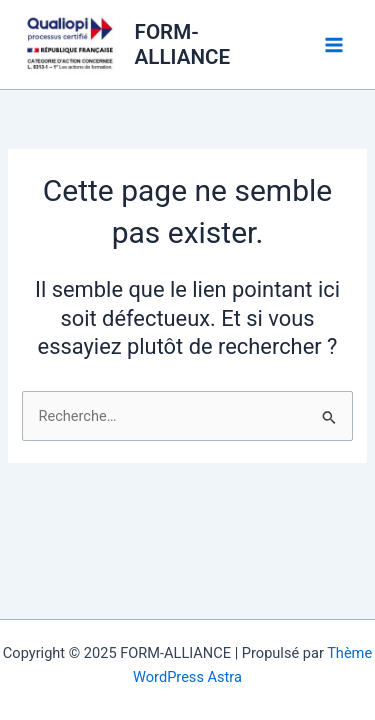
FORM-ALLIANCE (183, 44)
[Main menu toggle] (334, 45)
